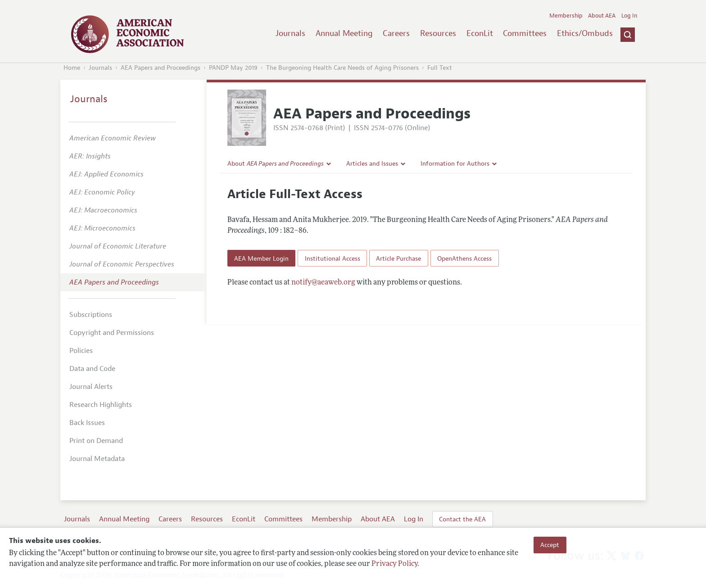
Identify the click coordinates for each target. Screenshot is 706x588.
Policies (81, 351)
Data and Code (92, 369)
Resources (438, 33)
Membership (566, 16)
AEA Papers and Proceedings (161, 68)
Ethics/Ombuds (585, 33)
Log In (629, 16)
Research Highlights (101, 405)
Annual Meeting (344, 33)
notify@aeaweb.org (323, 283)
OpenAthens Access (464, 258)
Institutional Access (333, 258)
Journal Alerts (91, 387)
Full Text (440, 68)
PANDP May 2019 (233, 68)
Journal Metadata (97, 459)
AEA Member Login (261, 258)
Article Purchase (398, 258)
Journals (290, 33)
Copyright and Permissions (112, 333)
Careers (396, 33)
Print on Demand (96, 441)
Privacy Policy (394, 564)
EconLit (480, 33)
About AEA (602, 16)
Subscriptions (91, 315)
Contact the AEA (462, 519)
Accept (550, 545)
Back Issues (87, 423)
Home (72, 68)
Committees (525, 33)
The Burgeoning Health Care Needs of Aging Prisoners (342, 68)
